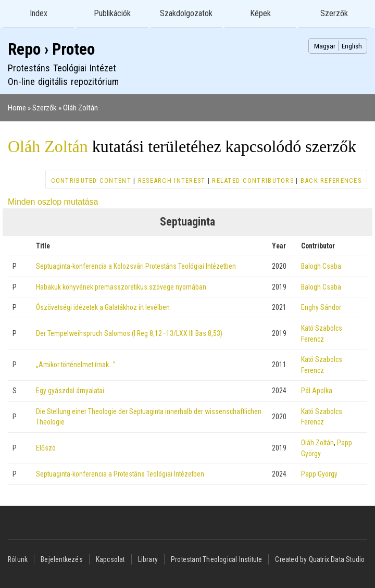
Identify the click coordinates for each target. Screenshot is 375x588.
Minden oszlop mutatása (53, 202)
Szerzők (334, 13)
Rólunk (18, 559)
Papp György (319, 474)
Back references (331, 180)
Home (17, 108)
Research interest (172, 180)
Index (39, 13)
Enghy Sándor (321, 307)
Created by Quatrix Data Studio (320, 559)
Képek (260, 13)
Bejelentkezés (62, 559)
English (352, 46)
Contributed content (91, 180)
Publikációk (112, 13)
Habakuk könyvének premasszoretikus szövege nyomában (121, 287)
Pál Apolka (317, 391)
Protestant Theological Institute (216, 559)
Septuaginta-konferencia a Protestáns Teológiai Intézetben (120, 474)
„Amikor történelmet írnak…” (76, 365)
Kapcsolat (110, 559)
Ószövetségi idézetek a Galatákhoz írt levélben (103, 307)
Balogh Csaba (321, 266)
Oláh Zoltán (80, 108)
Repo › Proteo (51, 49)
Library (148, 559)
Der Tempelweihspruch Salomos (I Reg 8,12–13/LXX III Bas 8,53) (129, 333)
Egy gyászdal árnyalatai (70, 391)
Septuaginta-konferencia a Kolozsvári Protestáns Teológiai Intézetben (136, 266)
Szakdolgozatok (186, 13)
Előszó (46, 448)
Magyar (325, 46)
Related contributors (253, 180)
